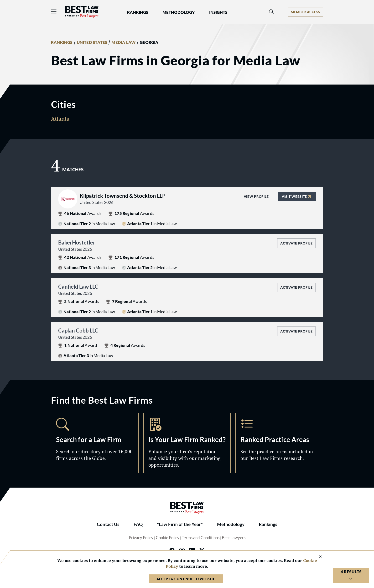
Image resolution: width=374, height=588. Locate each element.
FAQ (138, 524)
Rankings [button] (138, 12)
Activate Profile (296, 243)
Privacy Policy (141, 538)
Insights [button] (218, 12)
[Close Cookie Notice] (317, 557)
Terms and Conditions (201, 538)
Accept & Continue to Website (186, 579)
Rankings (268, 524)
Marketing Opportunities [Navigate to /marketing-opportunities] (187, 443)
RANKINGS (62, 42)
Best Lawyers (234, 538)
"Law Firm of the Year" (180, 524)
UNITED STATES (92, 42)
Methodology (231, 524)
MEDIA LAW (123, 42)
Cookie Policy (168, 538)
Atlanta (60, 119)
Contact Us (108, 524)
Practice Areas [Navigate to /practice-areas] (279, 443)
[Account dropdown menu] (306, 12)
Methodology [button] (179, 12)
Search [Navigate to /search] (95, 443)
